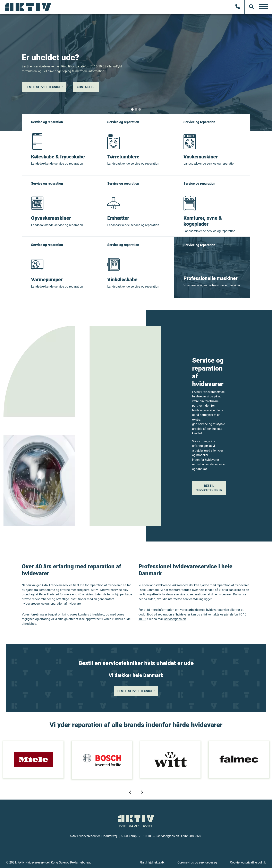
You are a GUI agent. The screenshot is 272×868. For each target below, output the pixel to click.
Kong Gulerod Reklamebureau (71, 862)
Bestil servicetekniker (44, 87)
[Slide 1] (132, 109)
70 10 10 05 (147, 836)
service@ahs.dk (175, 619)
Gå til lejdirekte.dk (152, 862)
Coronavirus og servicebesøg (197, 862)
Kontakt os (86, 87)
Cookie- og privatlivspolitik (248, 862)
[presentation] (130, 792)
